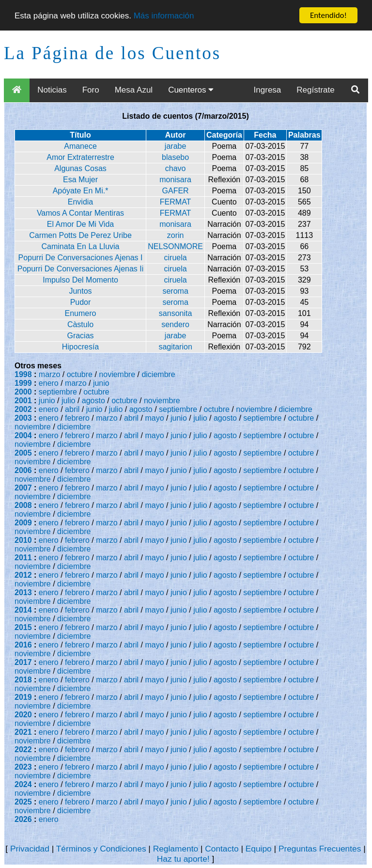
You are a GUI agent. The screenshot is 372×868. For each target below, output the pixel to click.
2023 (23, 767)
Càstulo (80, 324)
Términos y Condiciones (101, 849)
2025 (23, 802)
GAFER (176, 191)
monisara (175, 180)
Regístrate (315, 90)
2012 (23, 575)
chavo (176, 168)
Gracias (80, 336)
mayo (155, 418)
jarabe (175, 146)
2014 (23, 610)
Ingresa (268, 90)
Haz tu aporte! (183, 859)
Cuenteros (191, 90)
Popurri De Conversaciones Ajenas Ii (81, 269)
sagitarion (175, 347)
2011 (23, 558)
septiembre (58, 392)
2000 (23, 392)
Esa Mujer (80, 180)
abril (72, 409)
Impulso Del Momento (80, 280)
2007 (23, 488)
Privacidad (30, 849)
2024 (23, 784)
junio (101, 383)
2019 (23, 697)
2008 (23, 505)
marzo (49, 374)
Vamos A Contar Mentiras (80, 213)
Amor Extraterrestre (80, 157)
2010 (23, 540)
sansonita (176, 313)
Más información (164, 16)
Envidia (80, 202)
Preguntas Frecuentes (320, 849)
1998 (23, 374)
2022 (23, 750)
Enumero (81, 313)
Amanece (80, 146)
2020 (23, 715)
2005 (23, 453)
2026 (23, 819)
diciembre (158, 374)
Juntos (80, 291)
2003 (23, 418)
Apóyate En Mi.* (81, 191)
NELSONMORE (175, 246)
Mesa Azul (134, 90)
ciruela (176, 258)
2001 (23, 401)
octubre (80, 374)
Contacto (222, 849)
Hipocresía (80, 347)
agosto (93, 401)
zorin (176, 235)
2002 (23, 409)
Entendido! (328, 15)
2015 (23, 627)
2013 (23, 592)
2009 (23, 523)
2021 (23, 732)
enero (49, 383)
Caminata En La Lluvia (81, 246)
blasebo (175, 157)
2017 (23, 662)
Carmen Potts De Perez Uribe (80, 235)
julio (68, 401)
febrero (77, 418)
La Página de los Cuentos (112, 53)
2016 (23, 645)
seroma (175, 291)
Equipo (259, 849)
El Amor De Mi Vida (80, 224)
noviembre (117, 374)
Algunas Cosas (80, 168)
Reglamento (176, 849)
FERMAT (176, 202)
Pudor (81, 302)
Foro (91, 90)
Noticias (52, 90)
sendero (175, 324)
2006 (23, 470)
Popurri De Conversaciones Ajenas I (80, 258)
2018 (23, 680)
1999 (23, 383)
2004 (23, 435)
